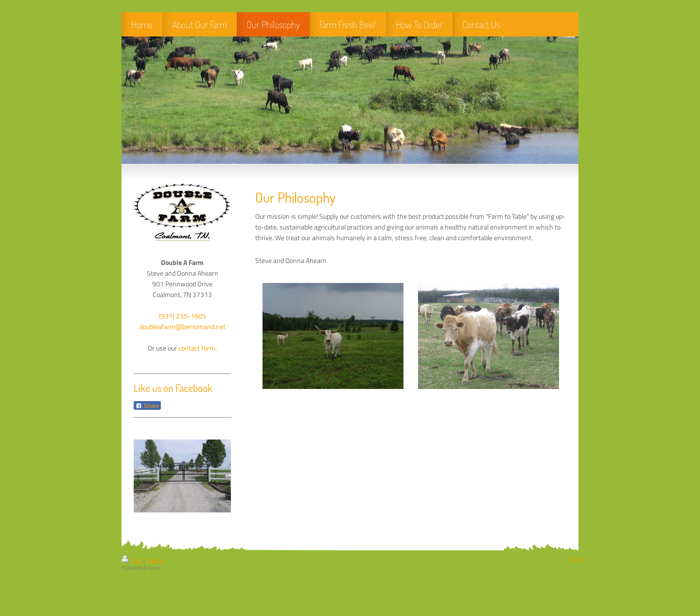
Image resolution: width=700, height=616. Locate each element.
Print (132, 560)
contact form (197, 348)
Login (577, 559)
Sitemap (155, 560)
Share (147, 406)
